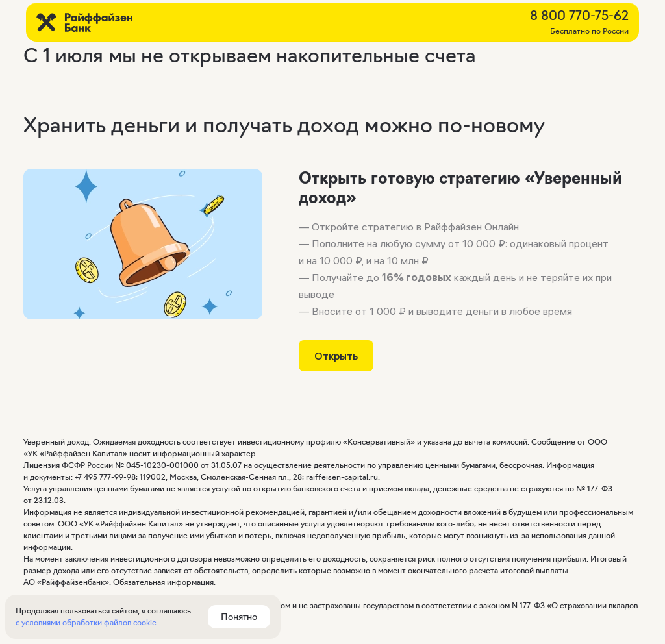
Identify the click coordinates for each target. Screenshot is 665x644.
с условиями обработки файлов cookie (86, 622)
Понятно (239, 617)
